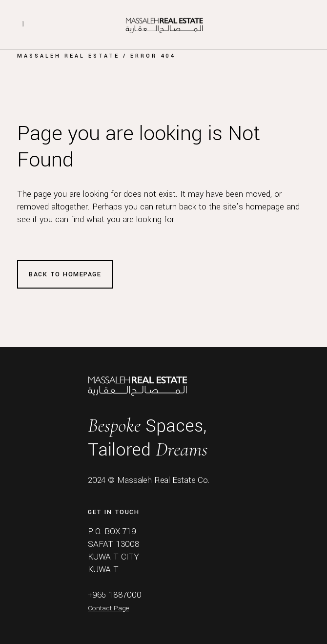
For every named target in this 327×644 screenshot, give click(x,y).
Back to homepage (65, 274)
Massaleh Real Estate (68, 56)
